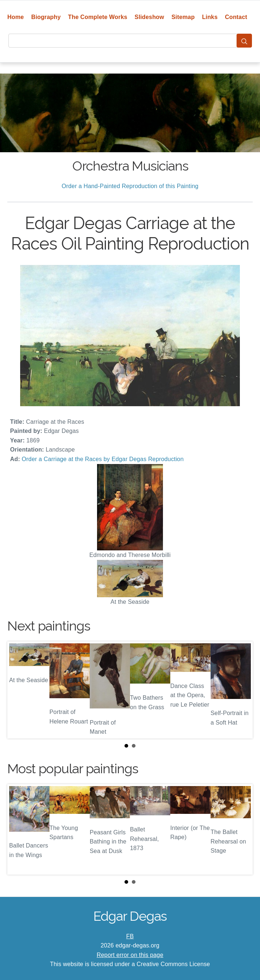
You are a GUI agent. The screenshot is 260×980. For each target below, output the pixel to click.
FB (130, 936)
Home (16, 17)
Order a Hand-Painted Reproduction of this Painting (130, 186)
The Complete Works (98, 17)
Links (210, 17)
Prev (19, 690)
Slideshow (150, 17)
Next (241, 690)
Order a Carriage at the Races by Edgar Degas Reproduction (103, 459)
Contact (236, 17)
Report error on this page (130, 955)
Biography (46, 17)
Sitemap (183, 17)
